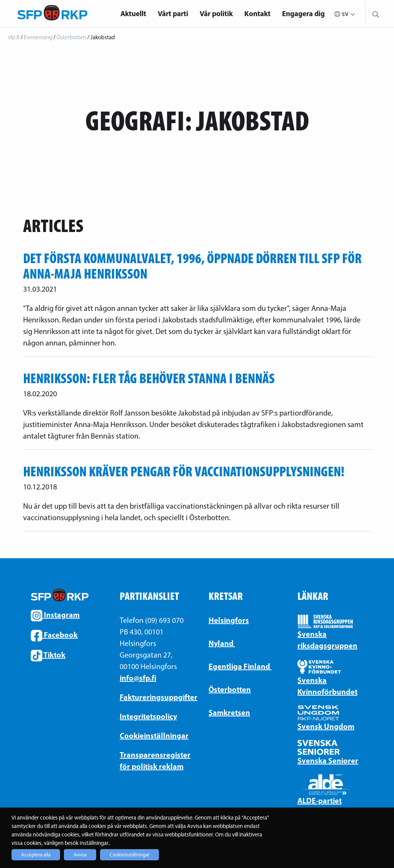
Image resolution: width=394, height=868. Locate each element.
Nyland (222, 643)
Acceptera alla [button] (36, 855)
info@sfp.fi (138, 678)
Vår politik (216, 13)
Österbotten (230, 689)
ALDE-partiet (320, 800)
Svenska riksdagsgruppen (327, 640)
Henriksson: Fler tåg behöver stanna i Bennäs (149, 378)
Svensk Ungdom (326, 726)
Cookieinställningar (153, 735)
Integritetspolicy (148, 716)
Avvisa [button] (80, 855)
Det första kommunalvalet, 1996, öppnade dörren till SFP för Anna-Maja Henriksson (192, 266)
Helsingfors (229, 620)
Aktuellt (133, 13)
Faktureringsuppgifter (153, 697)
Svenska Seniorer (328, 760)
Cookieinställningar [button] (129, 855)
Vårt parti (173, 13)
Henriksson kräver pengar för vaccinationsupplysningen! (184, 471)
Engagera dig (303, 13)
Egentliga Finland (240, 666)
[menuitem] (133, 14)
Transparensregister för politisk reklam (153, 760)
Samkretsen (229, 712)
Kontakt (257, 13)
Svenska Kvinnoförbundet (327, 686)
